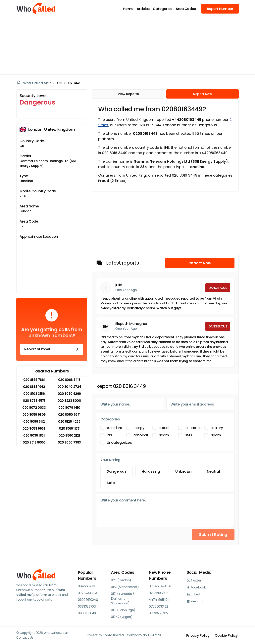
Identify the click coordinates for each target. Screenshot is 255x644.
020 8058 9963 (34, 429)
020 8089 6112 (34, 422)
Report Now (203, 94)
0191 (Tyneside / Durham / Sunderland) (123, 599)
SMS (188, 435)
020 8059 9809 (34, 415)
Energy (138, 428)
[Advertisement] (125, 45)
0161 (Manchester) (125, 587)
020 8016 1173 (69, 429)
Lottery (217, 428)
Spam (216, 435)
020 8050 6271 (69, 415)
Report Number (220, 9)
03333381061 (87, 606)
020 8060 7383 (69, 442)
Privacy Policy (198, 635)
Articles (143, 9)
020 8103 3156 (34, 394)
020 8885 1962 (34, 387)
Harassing (151, 471)
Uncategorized (119, 442)
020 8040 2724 (69, 387)
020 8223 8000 (69, 401)
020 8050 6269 (69, 394)
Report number (52, 349)
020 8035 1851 (34, 435)
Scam (164, 435)
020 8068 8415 (69, 380)
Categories (163, 9)
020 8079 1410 (69, 408)
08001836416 (87, 613)
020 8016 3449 (69, 83)
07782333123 (87, 593)
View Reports (128, 94)
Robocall (140, 435)
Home (128, 9)
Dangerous (117, 471)
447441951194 (159, 600)
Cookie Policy (226, 635)
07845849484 (160, 586)
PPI (109, 435)
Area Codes (186, 9)
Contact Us (25, 638)
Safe (111, 483)
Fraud (164, 428)
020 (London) (121, 580)
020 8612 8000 (34, 442)
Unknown (183, 471)
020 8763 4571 (34, 401)
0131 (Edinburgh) (123, 610)
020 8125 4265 (69, 422)
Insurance (193, 428)
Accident (115, 428)
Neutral (213, 471)
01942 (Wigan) (122, 617)
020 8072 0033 (34, 408)
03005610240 (88, 600)
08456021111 (86, 586)
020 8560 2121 (69, 435)
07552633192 (158, 606)
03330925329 (159, 613)
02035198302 (158, 593)
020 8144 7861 (34, 380)
